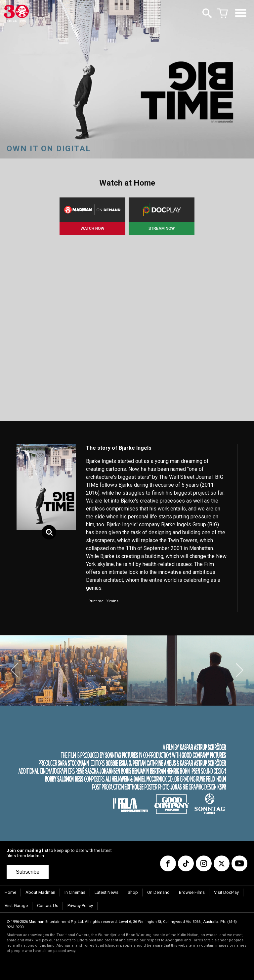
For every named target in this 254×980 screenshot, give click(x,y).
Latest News (106, 892)
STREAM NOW (162, 228)
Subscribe (28, 872)
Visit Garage (16, 906)
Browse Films (192, 892)
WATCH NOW (92, 228)
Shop (133, 892)
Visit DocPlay (226, 892)
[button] (14, 670)
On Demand (158, 892)
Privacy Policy (80, 906)
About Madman (40, 892)
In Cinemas (75, 892)
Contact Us (48, 906)
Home (10, 892)
